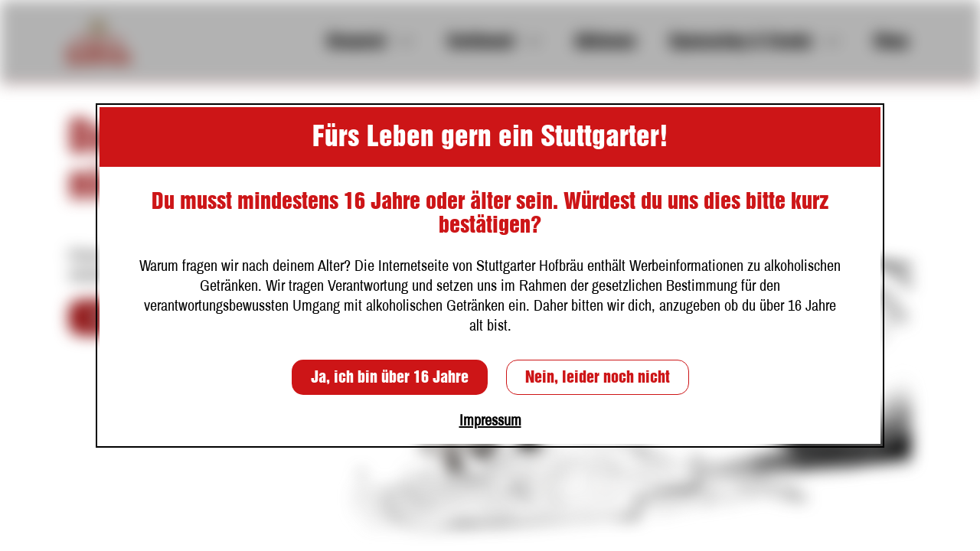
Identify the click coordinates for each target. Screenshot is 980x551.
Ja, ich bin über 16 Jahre (390, 377)
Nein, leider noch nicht (598, 377)
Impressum (490, 420)
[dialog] (490, 275)
